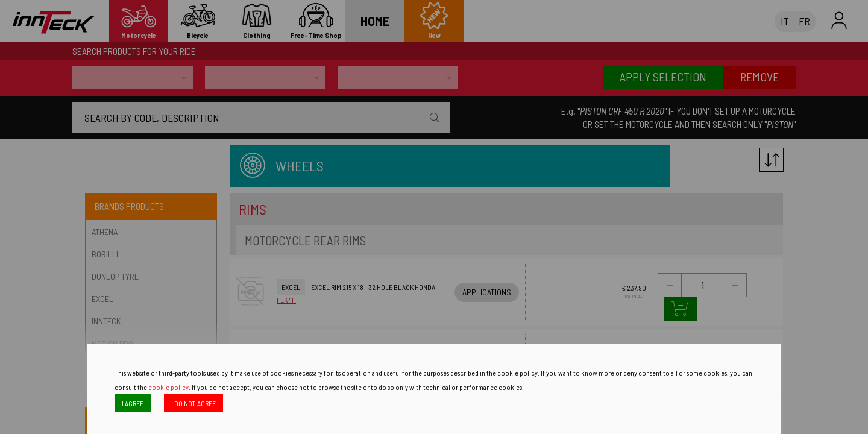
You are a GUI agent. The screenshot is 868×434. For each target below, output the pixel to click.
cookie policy (168, 387)
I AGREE (133, 403)
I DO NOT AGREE (193, 403)
